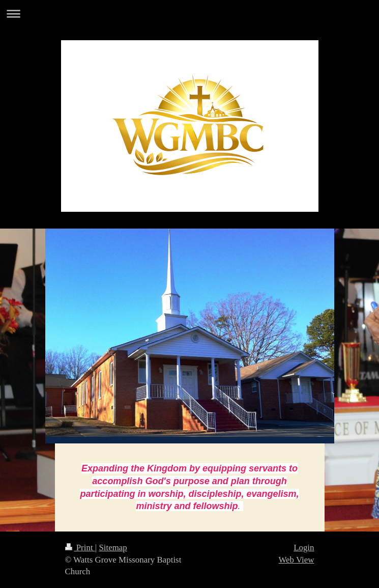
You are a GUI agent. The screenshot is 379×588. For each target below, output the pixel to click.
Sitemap (113, 548)
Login (304, 548)
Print (80, 548)
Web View (296, 560)
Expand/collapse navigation (189, 13)
